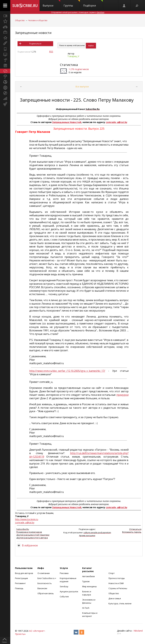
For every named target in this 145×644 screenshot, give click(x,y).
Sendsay (64, 586)
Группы (72, 4)
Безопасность (45, 583)
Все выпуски (82, 87)
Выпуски (51, 4)
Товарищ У (73, 56)
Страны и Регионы (118, 588)
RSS (51, 51)
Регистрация (21, 578)
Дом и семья (115, 598)
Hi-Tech (86, 608)
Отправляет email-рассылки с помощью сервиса (78, 12)
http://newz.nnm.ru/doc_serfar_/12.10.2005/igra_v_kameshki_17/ (67, 371)
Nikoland (138, 631)
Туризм (86, 581)
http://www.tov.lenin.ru (27, 519)
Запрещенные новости (33, 33)
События (64, 597)
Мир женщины (89, 586)
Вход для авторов (24, 573)
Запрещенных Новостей (67, 122)
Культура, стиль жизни (120, 603)
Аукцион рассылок (69, 591)
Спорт (112, 573)
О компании (44, 573)
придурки (122, 395)
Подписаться (35, 44)
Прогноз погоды (117, 578)
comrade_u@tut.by (117, 122)
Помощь (19, 588)
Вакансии (42, 588)
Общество (20, 20)
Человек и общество (38, 20)
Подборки (93, 4)
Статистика (69, 65)
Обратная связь (46, 593)
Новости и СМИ (116, 583)
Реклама (64, 573)
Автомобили (88, 576)
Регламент (20, 583)
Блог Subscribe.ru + (47, 578)
